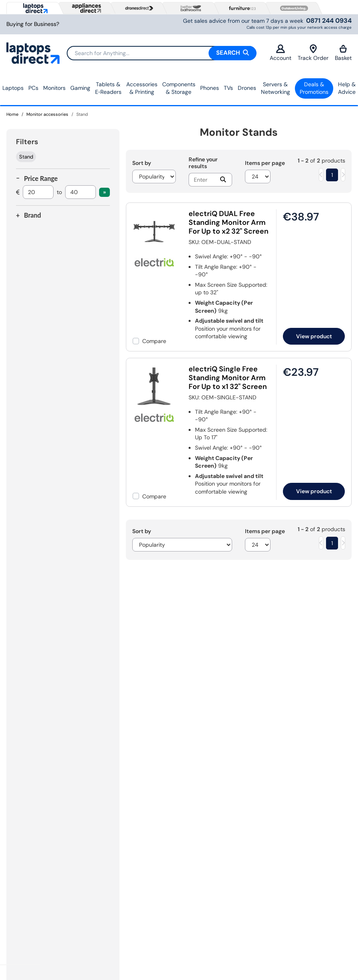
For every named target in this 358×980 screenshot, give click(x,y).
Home (12, 114)
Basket (343, 53)
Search (233, 53)
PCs (33, 88)
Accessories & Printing (142, 88)
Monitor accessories (47, 114)
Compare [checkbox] (154, 341)
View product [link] (314, 336)
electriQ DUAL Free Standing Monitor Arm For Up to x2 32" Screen (229, 222)
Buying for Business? (33, 24)
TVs (228, 88)
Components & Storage (179, 88)
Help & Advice (347, 88)
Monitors (54, 88)
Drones (247, 88)
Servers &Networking (275, 88)
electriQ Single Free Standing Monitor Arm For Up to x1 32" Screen (228, 378)
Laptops (13, 88)
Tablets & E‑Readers (108, 88)
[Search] (161, 53)
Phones (210, 88)
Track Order (313, 53)
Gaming (80, 88)
